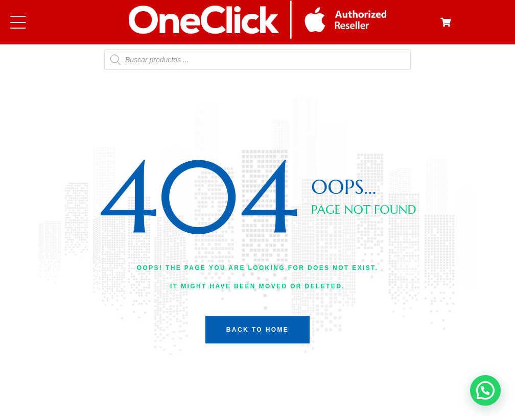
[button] (485, 390)
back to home (257, 330)
